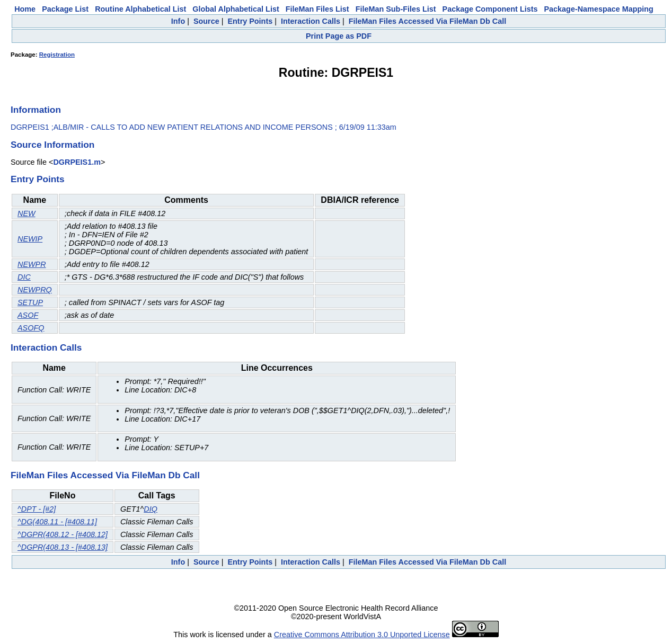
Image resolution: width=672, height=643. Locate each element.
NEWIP (30, 239)
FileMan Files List (317, 9)
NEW (26, 213)
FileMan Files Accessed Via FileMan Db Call (428, 21)
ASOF (28, 315)
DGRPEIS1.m (77, 162)
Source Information (52, 145)
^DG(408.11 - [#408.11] (57, 522)
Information (36, 110)
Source (206, 21)
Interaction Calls (311, 21)
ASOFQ (31, 328)
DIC (24, 277)
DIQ (151, 509)
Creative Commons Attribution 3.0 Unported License (362, 635)
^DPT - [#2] (37, 509)
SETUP (30, 302)
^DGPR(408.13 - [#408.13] (63, 547)
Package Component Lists (490, 9)
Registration (57, 55)
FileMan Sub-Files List (396, 9)
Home (25, 9)
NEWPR (32, 264)
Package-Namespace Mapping (599, 9)
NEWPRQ (35, 290)
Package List (65, 9)
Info (178, 21)
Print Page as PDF (339, 36)
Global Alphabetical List (236, 9)
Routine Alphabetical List (140, 9)
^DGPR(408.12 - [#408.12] (63, 534)
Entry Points (250, 21)
